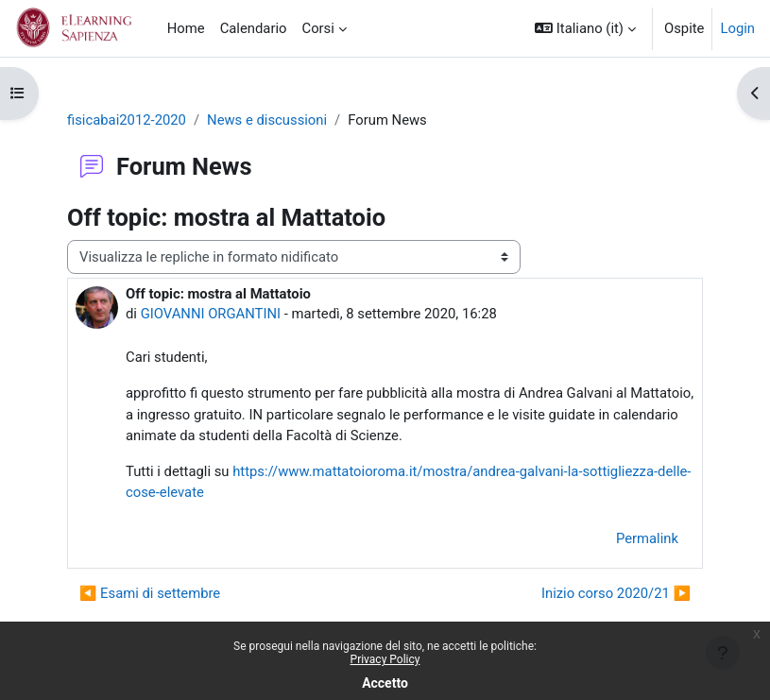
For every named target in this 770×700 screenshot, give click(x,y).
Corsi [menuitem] (317, 28)
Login (737, 28)
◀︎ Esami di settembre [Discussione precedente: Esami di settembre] (150, 593)
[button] (585, 28)
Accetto (385, 683)
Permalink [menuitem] (647, 538)
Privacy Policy (385, 659)
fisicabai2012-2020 (127, 120)
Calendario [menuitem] (254, 28)
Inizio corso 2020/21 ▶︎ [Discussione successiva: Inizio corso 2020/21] (616, 593)
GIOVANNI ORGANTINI (211, 314)
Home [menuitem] (186, 28)
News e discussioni (267, 120)
